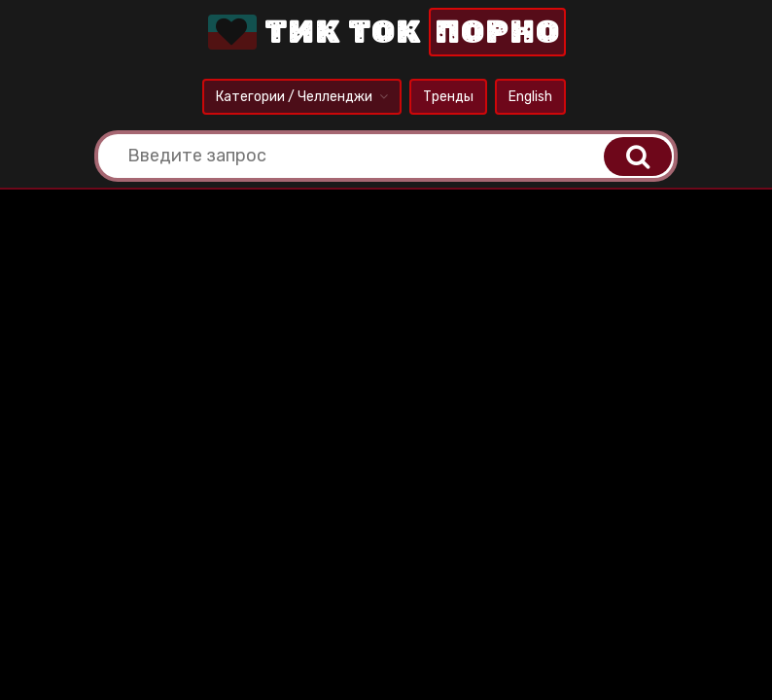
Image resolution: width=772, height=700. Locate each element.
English (530, 97)
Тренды (448, 97)
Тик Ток (385, 32)
